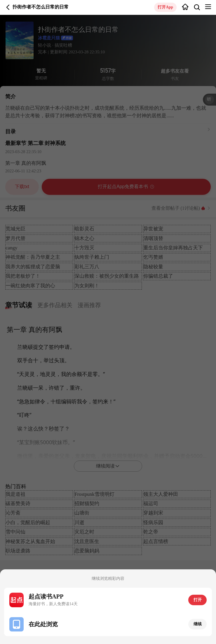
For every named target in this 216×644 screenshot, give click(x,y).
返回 (8, 7)
